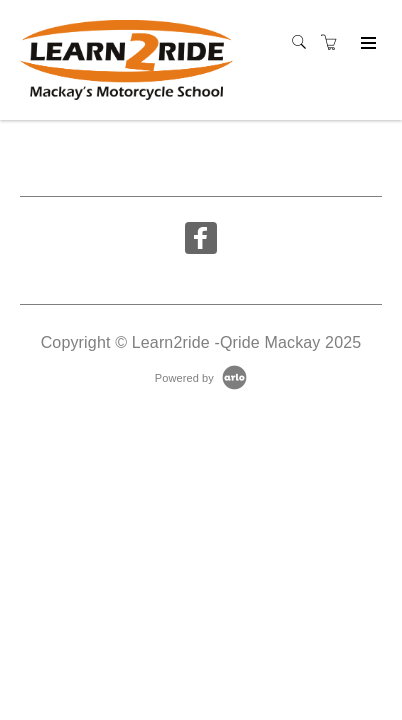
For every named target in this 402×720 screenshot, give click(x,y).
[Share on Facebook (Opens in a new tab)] (201, 240)
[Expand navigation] (366, 44)
